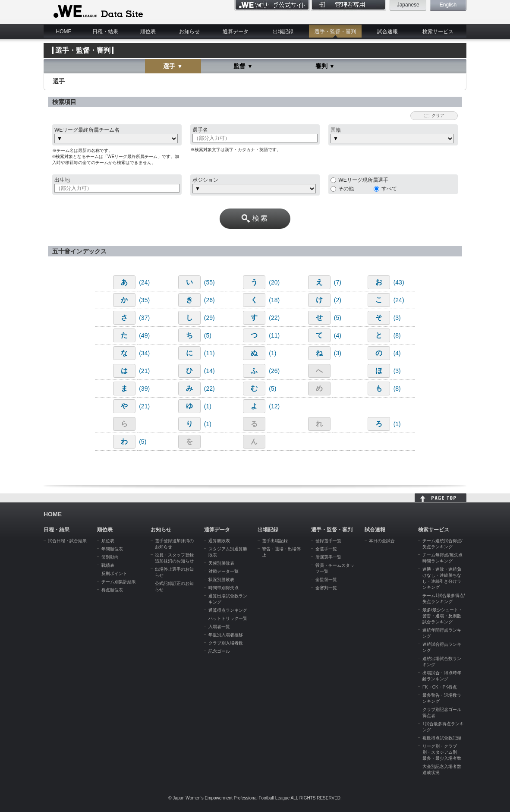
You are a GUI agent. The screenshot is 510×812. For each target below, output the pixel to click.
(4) (338, 335)
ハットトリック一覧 (228, 618)
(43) (399, 282)
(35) (144, 300)
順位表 (148, 32)
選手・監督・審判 (335, 32)
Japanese (408, 5)
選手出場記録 (275, 541)
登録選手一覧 (328, 541)
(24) (144, 282)
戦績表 (108, 565)
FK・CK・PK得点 (440, 687)
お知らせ (189, 32)
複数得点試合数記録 (442, 738)
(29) (209, 318)
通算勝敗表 (219, 541)
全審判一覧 (326, 588)
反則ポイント (114, 573)
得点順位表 (112, 590)
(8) (397, 335)
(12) (274, 406)
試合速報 (387, 32)
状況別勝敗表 (221, 580)
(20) (274, 282)
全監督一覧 (326, 580)
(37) (144, 318)
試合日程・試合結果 (67, 541)
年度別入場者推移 (226, 635)
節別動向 (110, 557)
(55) (209, 282)
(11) (274, 335)
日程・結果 (105, 32)
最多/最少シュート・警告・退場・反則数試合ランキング (442, 616)
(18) (274, 300)
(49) (144, 335)
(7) (338, 282)
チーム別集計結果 (119, 582)
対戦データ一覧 (224, 571)
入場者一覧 (219, 627)
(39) (144, 389)
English (448, 5)
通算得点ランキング (228, 610)
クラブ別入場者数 (226, 643)
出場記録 (283, 32)
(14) (209, 371)
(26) (209, 300)
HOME (64, 32)
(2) (338, 300)
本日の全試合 (382, 541)
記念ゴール (219, 651)
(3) (397, 318)
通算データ (236, 32)
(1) (272, 353)
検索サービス (438, 32)
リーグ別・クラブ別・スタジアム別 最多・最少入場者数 (442, 752)
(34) (144, 353)
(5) (338, 318)
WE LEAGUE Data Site (97, 12)
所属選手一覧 (328, 557)
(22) (274, 318)
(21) (144, 371)
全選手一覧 (326, 549)
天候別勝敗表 (221, 563)
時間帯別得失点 (224, 588)
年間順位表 (112, 549)
